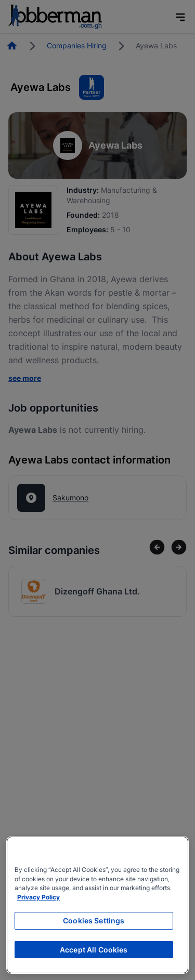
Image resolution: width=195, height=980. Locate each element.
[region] (97, 905)
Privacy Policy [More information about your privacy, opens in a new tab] (38, 897)
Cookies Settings (94, 921)
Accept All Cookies (94, 950)
